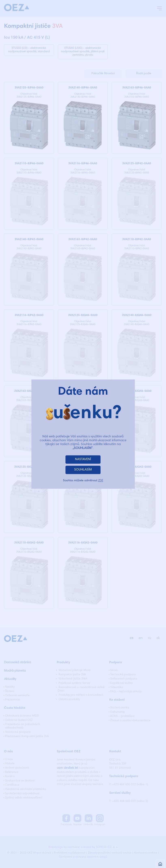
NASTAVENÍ (83, 459)
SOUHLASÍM (83, 470)
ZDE (101, 481)
